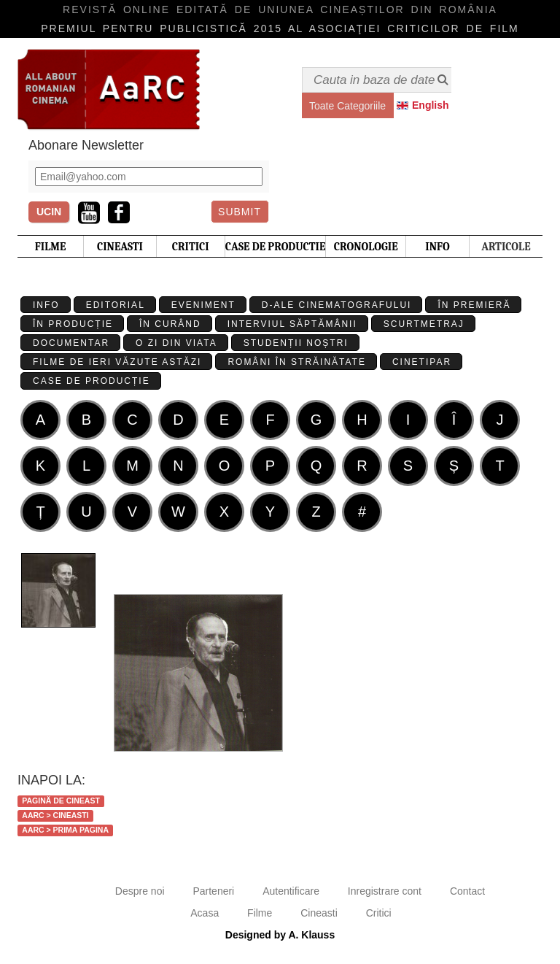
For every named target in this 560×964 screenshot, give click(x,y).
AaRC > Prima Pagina (65, 830)
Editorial (116, 305)
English (431, 105)
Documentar (71, 343)
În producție (73, 324)
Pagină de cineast (61, 801)
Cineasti (319, 913)
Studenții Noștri (296, 343)
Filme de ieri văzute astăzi (117, 362)
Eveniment (203, 305)
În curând (170, 324)
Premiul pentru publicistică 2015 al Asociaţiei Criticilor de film (280, 28)
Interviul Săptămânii (292, 324)
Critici (379, 913)
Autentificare (291, 891)
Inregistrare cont (385, 891)
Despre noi (140, 891)
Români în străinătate (297, 362)
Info (46, 305)
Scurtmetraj (424, 324)
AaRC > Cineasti (55, 815)
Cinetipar (422, 362)
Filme (260, 913)
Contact (467, 891)
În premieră (474, 305)
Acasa (205, 913)
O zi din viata (176, 343)
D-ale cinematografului (337, 305)
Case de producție (92, 381)
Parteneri (213, 891)
